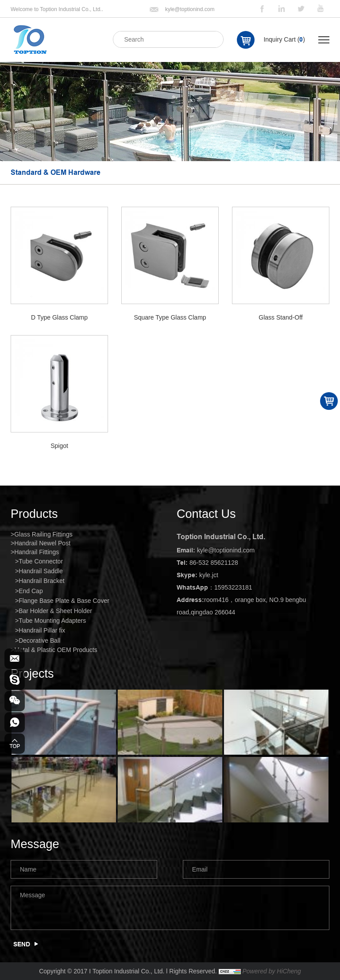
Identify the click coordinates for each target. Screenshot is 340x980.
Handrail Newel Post (42, 543)
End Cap (31, 591)
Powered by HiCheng (271, 971)
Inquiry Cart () (284, 39)
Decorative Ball (39, 640)
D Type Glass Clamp (59, 317)
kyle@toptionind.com (190, 9)
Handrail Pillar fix (42, 630)
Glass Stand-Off (280, 317)
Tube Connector (41, 561)
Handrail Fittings (37, 552)
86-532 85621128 (214, 563)
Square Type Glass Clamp (170, 317)
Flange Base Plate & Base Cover (64, 601)
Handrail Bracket (42, 581)
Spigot (59, 446)
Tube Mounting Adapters (52, 621)
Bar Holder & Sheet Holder (55, 611)
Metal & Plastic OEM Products (56, 650)
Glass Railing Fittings (43, 534)
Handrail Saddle (41, 571)
